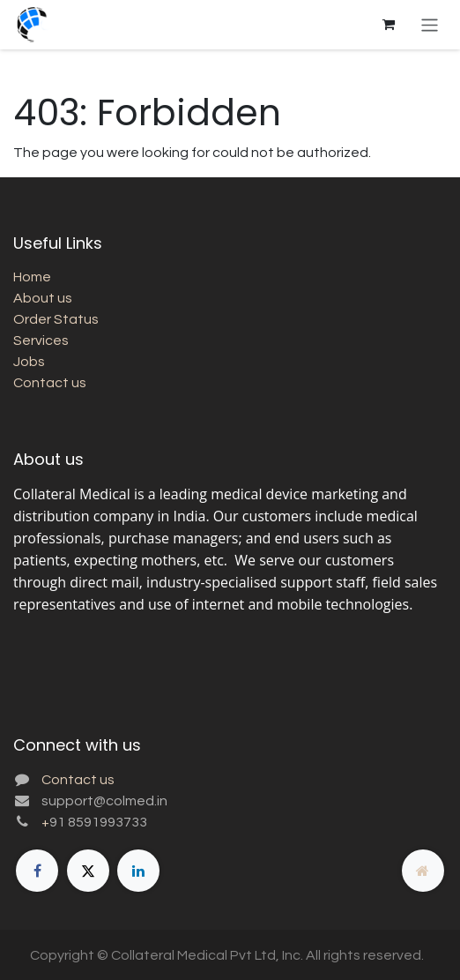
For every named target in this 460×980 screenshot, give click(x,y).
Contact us (50, 383)
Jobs (29, 362)
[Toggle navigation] (430, 24)
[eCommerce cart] (389, 25)
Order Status (56, 319)
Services (41, 340)
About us (43, 298)
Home (32, 277)
